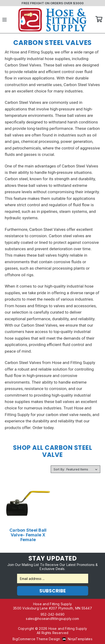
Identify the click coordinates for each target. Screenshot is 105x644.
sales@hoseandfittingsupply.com (52, 619)
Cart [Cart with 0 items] (99, 20)
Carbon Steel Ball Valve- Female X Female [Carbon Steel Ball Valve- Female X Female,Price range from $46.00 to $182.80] (28, 535)
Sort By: (59, 469)
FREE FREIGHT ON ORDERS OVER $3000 (53, 3)
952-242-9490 (52, 614)
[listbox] (83, 469)
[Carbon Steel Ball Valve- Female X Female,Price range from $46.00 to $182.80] (28, 503)
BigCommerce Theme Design (36, 639)
